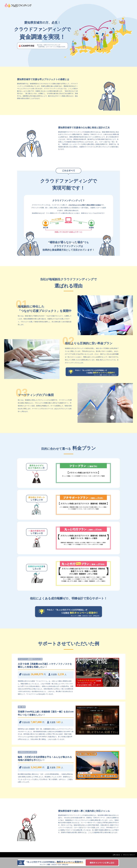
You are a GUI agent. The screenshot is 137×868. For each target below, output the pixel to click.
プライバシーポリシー (129, 855)
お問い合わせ (116, 855)
